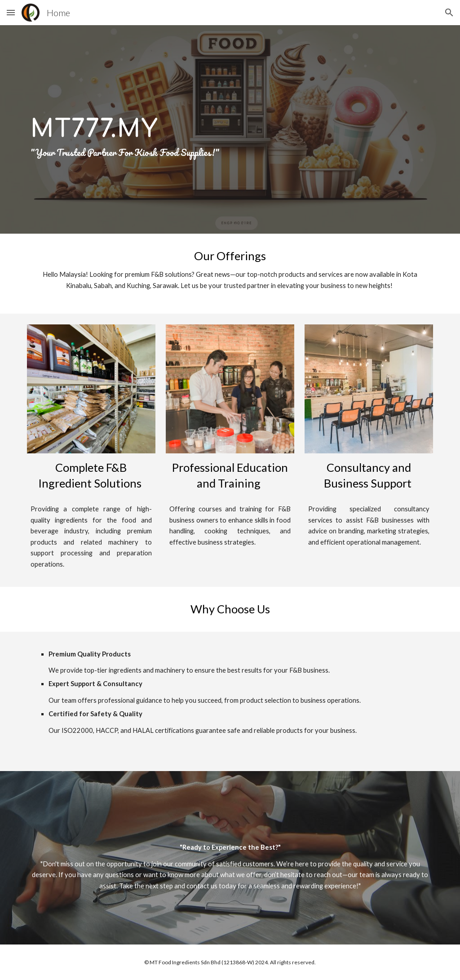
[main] (230, 129)
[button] (11, 12)
